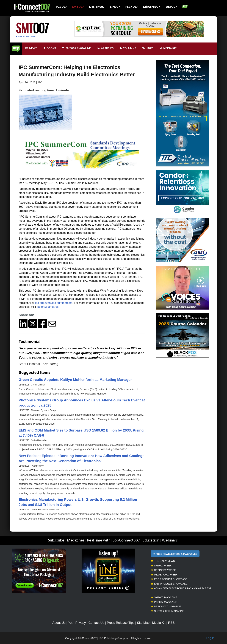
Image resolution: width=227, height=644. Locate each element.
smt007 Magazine (77, 48)
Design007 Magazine (166, 606)
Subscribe (56, 541)
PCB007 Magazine (164, 602)
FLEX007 (132, 7)
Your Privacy (77, 623)
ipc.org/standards (48, 307)
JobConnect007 (126, 541)
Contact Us (96, 623)
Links (148, 48)
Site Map (143, 623)
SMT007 (78, 7)
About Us (59, 623)
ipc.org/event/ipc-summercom (54, 303)
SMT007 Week (161, 566)
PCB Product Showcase (169, 579)
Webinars (170, 541)
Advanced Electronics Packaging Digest (181, 588)
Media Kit (159, 623)
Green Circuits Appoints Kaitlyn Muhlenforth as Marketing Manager (75, 380)
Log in (210, 638)
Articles (105, 48)
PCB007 (61, 7)
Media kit (168, 48)
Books (50, 48)
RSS (171, 623)
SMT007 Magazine (164, 597)
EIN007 (115, 7)
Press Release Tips (121, 623)
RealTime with (99, 541)
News (31, 48)
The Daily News (163, 561)
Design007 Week (163, 570)
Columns (128, 48)
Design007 (97, 7)
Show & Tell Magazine (168, 611)
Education (151, 541)
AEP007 (171, 7)
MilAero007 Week (164, 575)
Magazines (76, 541)
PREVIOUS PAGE (26, 37)
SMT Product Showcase (169, 584)
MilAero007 (152, 7)
